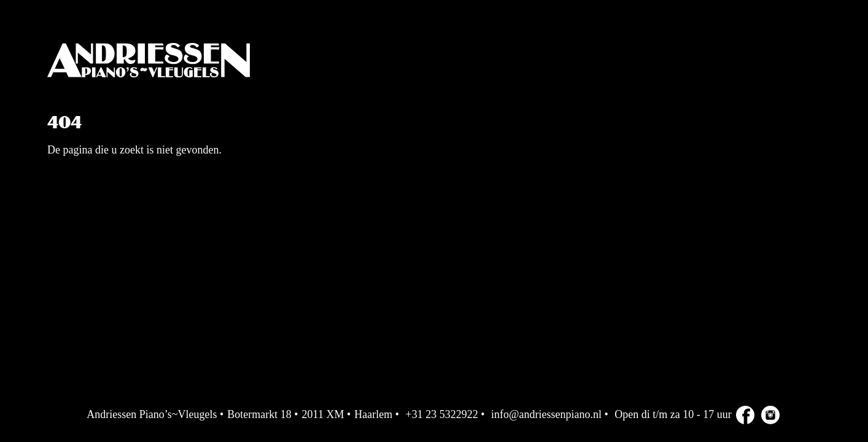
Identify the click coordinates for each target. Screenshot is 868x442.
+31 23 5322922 (441, 414)
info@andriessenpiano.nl (546, 414)
